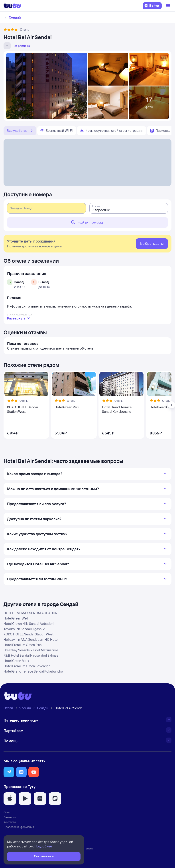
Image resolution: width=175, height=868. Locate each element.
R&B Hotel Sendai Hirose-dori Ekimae (31, 655)
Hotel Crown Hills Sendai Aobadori (29, 624)
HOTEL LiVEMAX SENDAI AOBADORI (31, 613)
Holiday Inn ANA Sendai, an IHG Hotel (31, 640)
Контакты (10, 822)
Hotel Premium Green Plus (23, 645)
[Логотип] (12, 6)
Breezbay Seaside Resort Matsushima (31, 650)
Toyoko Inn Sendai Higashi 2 (24, 629)
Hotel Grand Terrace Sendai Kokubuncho (33, 671)
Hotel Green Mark (16, 661)
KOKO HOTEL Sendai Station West (29, 634)
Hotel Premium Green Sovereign (27, 666)
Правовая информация (19, 827)
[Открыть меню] (168, 6)
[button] (9, 772)
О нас (7, 812)
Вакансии (10, 817)
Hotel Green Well (16, 618)
